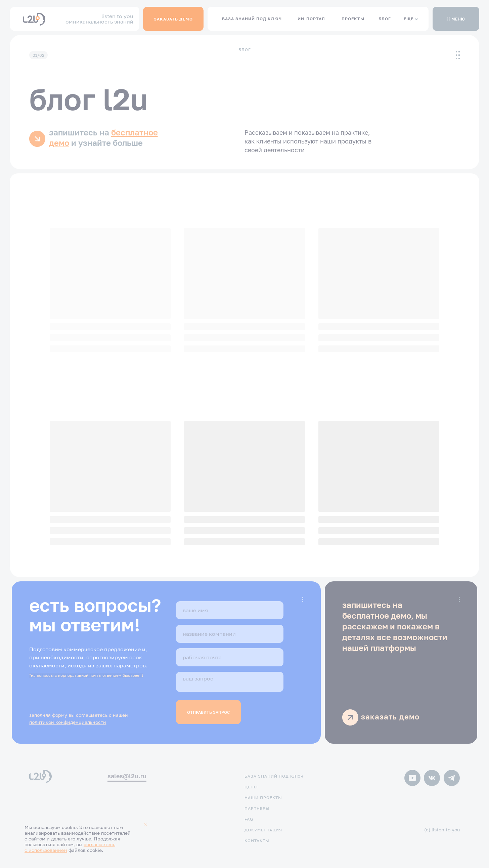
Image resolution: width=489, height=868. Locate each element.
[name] (230, 610)
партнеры (257, 808)
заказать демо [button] (390, 717)
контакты (257, 841)
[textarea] (230, 682)
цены (251, 787)
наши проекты (263, 798)
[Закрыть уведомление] (145, 824)
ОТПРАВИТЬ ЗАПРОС (208, 712)
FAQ (249, 819)
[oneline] (230, 634)
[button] (456, 19)
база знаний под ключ (274, 776)
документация (263, 830)
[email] (230, 657)
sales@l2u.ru (127, 776)
